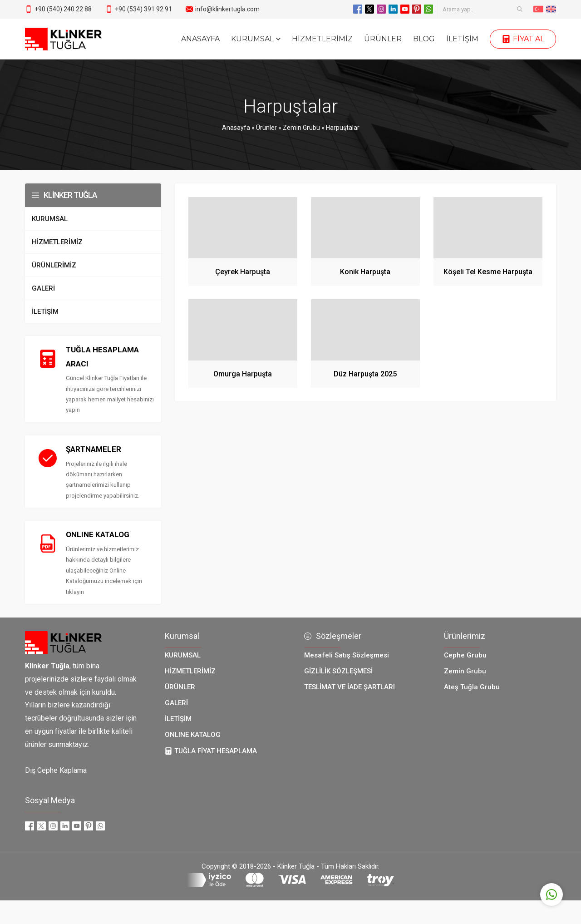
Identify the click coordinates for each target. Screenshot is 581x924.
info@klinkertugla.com (227, 9)
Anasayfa (236, 128)
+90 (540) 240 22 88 (63, 9)
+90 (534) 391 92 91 (143, 9)
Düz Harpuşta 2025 (365, 374)
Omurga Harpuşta (243, 374)
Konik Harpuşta (365, 272)
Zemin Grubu (301, 128)
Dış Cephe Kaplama (56, 772)
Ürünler (266, 128)
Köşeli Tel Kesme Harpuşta (488, 272)
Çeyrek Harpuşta (243, 272)
